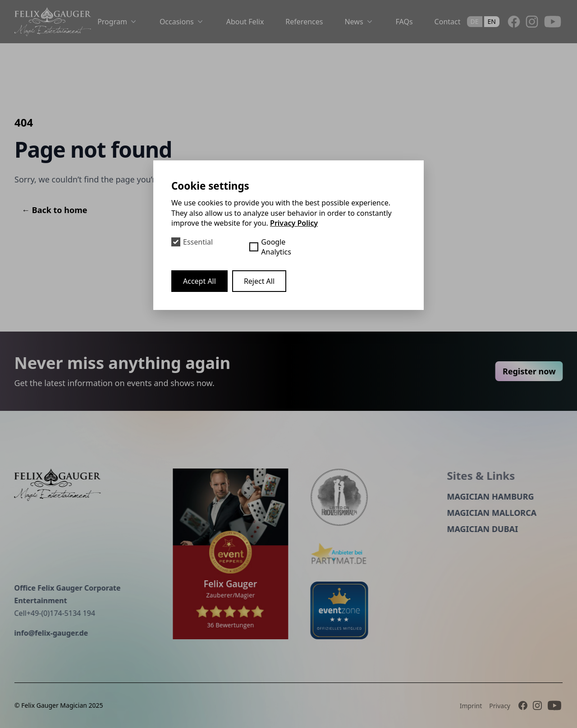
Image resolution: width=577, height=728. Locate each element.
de (475, 21)
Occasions (182, 22)
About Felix (245, 22)
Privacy (500, 706)
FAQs (404, 22)
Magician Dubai (475, 529)
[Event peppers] (223, 554)
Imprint (471, 706)
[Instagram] (532, 22)
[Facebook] (514, 22)
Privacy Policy (294, 223)
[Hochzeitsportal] (347, 497)
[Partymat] (347, 554)
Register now (536, 371)
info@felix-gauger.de (44, 633)
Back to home (55, 210)
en (492, 21)
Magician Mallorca (484, 513)
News (359, 22)
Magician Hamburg (483, 496)
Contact (448, 22)
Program (118, 22)
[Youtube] (553, 22)
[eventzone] (347, 610)
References (304, 22)
